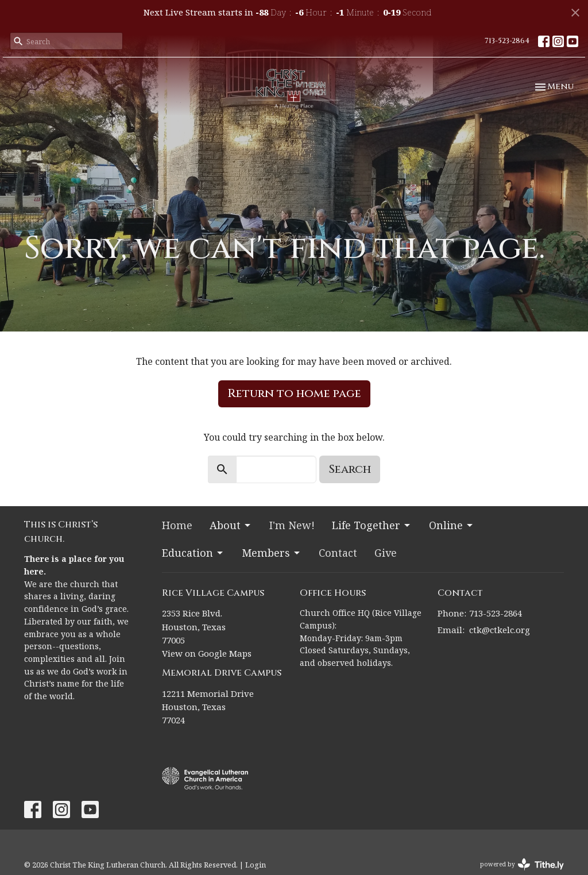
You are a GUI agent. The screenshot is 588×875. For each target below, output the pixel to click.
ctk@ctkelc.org (500, 630)
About (231, 525)
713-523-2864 (507, 41)
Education (193, 553)
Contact (338, 553)
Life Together (372, 525)
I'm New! (292, 525)
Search (350, 469)
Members (272, 553)
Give (386, 553)
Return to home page (294, 393)
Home (177, 525)
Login (256, 865)
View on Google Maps (207, 653)
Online (452, 525)
